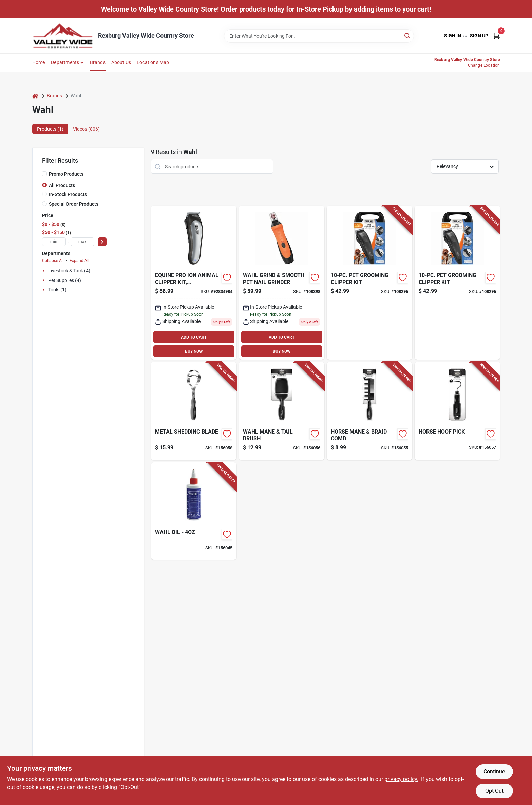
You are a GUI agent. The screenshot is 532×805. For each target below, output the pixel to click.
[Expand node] (44, 271)
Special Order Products (74, 204)
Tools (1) (57, 290)
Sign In (453, 36)
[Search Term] (319, 36)
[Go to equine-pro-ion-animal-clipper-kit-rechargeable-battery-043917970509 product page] (194, 283)
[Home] (35, 96)
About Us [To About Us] (121, 62)
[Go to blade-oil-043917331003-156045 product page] (194, 511)
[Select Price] (102, 242)
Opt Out (494, 791)
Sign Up (479, 36)
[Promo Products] (44, 174)
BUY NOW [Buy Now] (194, 351)
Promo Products (66, 174)
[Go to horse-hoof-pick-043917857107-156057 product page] (457, 411)
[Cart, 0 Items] (496, 36)
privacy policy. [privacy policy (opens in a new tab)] (401, 779)
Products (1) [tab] (50, 129)
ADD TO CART (194, 337)
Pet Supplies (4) (65, 280)
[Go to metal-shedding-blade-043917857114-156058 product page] (194, 411)
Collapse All (53, 261)
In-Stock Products (68, 194)
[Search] (408, 35)
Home (39, 62)
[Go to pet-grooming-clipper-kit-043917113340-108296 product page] (369, 283)
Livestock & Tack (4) (69, 271)
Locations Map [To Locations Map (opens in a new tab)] (153, 62)
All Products (62, 185)
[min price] (54, 242)
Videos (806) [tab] (86, 129)
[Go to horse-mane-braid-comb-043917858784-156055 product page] (369, 411)
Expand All (79, 261)
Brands (98, 62)
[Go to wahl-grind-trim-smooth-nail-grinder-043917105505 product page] (282, 283)
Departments (65, 62)
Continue (494, 772)
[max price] (82, 242)
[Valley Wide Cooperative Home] (63, 36)
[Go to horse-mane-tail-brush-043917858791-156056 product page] (282, 411)
